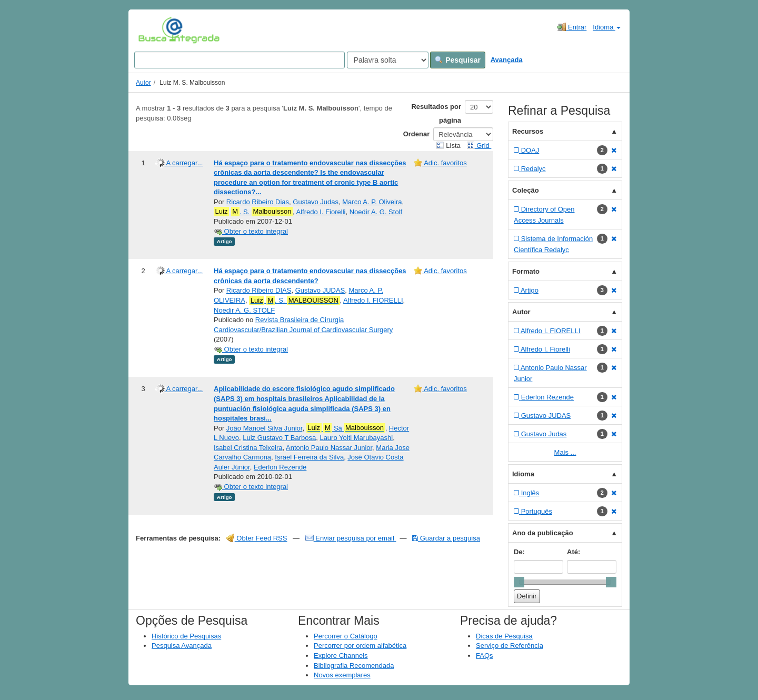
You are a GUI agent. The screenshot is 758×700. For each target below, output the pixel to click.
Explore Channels (341, 656)
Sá (346, 428)
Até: (574, 552)
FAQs (485, 656)
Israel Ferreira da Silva (309, 457)
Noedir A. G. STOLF (244, 310)
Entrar (572, 27)
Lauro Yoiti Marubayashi (356, 438)
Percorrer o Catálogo (346, 636)
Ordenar (417, 134)
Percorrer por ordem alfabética (360, 646)
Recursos (528, 131)
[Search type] (388, 60)
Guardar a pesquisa (446, 538)
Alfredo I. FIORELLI (373, 300)
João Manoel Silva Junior (265, 428)
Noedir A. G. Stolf (376, 212)
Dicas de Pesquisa (504, 636)
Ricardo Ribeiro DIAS (259, 290)
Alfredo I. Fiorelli (321, 212)
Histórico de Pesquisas (186, 636)
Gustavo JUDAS (320, 290)
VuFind (154, 30)
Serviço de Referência (510, 646)
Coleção (526, 190)
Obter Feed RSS (257, 538)
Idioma (607, 27)
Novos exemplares (342, 675)
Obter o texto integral (251, 231)
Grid (479, 146)
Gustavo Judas (316, 202)
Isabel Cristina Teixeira (248, 448)
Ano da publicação (543, 533)
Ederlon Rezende (280, 467)
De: (519, 552)
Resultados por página (436, 113)
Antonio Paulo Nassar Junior (329, 448)
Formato (526, 271)
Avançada (507, 60)
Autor (143, 83)
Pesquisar (458, 60)
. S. (253, 212)
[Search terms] (240, 60)
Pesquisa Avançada (182, 646)
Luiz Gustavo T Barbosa (279, 438)
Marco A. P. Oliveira (372, 202)
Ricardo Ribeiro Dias (258, 202)
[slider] (519, 582)
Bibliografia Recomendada (354, 666)
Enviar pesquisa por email (351, 538)
